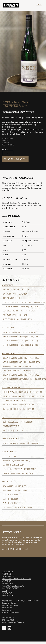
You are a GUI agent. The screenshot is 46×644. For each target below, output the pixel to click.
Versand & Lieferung (13, 586)
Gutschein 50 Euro (10, 503)
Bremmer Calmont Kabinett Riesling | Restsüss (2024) (23, 396)
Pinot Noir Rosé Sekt (11, 426)
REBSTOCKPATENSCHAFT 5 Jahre (14, 486)
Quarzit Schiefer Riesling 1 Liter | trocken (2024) (22, 307)
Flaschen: (5, 150)
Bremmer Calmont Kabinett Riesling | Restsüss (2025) (23, 405)
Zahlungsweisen (11, 588)
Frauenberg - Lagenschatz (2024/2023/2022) (20, 469)
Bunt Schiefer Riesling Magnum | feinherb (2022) (22, 443)
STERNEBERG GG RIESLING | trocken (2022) (18, 366)
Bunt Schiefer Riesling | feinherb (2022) (18, 409)
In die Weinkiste (18, 159)
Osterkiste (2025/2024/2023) (13, 465)
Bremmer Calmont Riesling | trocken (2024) (20, 332)
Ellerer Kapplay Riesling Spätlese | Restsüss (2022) (22, 392)
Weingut (7, 574)
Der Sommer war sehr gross (17, 579)
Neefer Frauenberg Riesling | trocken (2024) (20, 337)
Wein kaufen (9, 576)
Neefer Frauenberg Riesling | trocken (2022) (20, 345)
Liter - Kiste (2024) (10, 456)
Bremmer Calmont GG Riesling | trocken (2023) (21, 358)
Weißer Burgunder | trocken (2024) (17, 290)
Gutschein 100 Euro (11, 495)
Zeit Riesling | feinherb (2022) (14, 401)
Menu (39, 5)
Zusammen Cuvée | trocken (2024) (16, 294)
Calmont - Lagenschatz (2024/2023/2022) (18, 473)
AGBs (5, 591)
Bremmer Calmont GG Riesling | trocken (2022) (21, 375)
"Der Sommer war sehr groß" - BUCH (18, 507)
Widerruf (7, 593)
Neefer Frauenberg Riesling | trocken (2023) (20, 341)
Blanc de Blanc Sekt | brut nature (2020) (18, 422)
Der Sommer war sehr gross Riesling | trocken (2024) (23, 302)
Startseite (8, 572)
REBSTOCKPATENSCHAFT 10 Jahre (15, 490)
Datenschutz (9, 595)
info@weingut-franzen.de (16, 622)
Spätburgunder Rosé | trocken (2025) (17, 319)
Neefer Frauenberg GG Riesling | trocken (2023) (22, 362)
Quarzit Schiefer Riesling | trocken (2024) (19, 311)
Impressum (8, 583)
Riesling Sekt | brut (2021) (13, 430)
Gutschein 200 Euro (11, 499)
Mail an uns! (23, 549)
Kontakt (7, 581)
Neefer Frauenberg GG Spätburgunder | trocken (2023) (23, 379)
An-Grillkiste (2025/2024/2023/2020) (16, 461)
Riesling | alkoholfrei (11, 298)
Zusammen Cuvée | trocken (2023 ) (16, 315)
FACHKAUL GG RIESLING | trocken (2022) (17, 371)
